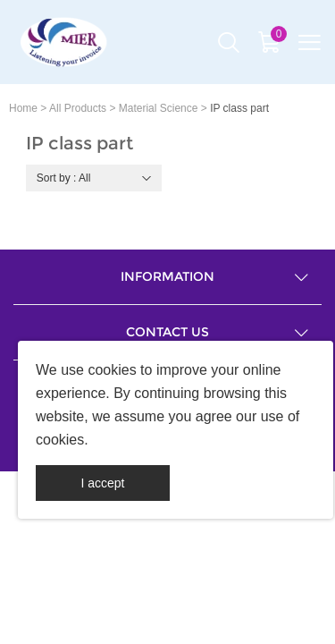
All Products (78, 108)
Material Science (159, 108)
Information (167, 276)
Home (23, 108)
